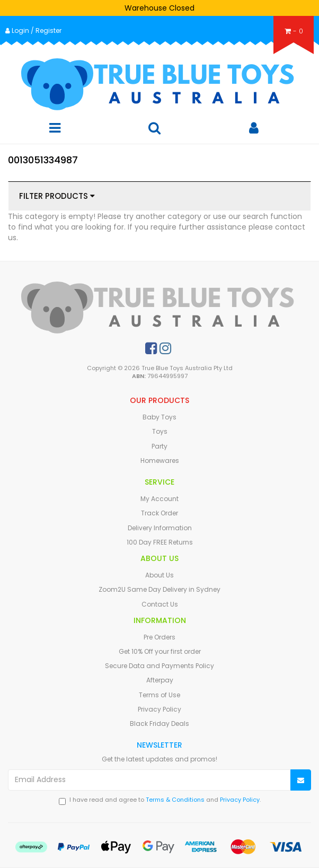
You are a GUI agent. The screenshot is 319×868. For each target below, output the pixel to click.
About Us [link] (159, 575)
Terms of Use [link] (159, 695)
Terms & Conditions (175, 800)
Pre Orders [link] (159, 637)
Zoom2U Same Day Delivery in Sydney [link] (159, 589)
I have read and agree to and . (160, 800)
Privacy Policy (240, 800)
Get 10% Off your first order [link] (160, 651)
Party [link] (159, 446)
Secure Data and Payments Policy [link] (159, 666)
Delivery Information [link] (160, 528)
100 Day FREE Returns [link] (160, 542)
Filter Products (57, 196)
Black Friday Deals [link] (159, 724)
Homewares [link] (160, 461)
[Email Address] (149, 780)
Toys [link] (160, 431)
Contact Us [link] (160, 604)
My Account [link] (159, 499)
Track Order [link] (159, 513)
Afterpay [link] (160, 680)
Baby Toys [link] (159, 417)
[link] (151, 348)
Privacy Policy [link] (159, 709)
